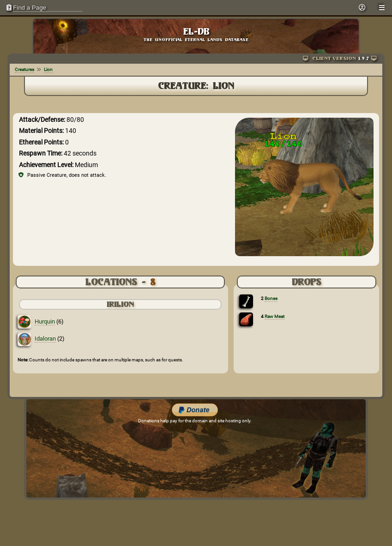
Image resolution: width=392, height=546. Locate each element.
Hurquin (45, 321)
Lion (48, 69)
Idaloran (45, 339)
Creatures (24, 69)
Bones (271, 298)
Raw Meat (274, 316)
